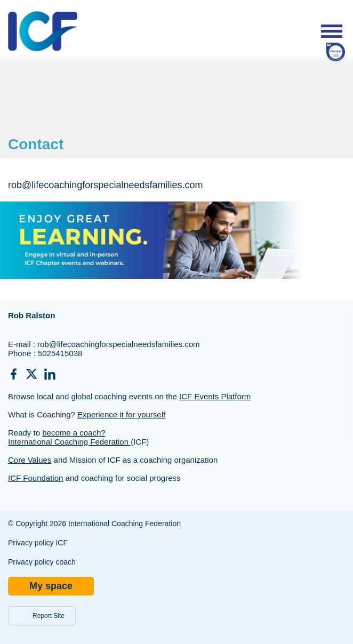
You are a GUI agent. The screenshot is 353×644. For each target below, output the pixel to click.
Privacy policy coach (42, 562)
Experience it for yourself (121, 414)
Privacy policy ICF (38, 543)
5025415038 (60, 353)
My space (51, 586)
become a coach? (74, 433)
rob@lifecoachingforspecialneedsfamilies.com (119, 344)
